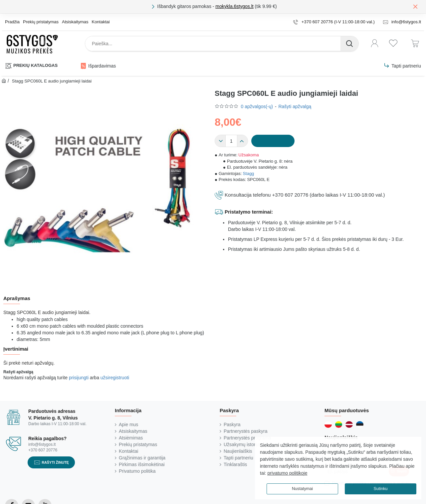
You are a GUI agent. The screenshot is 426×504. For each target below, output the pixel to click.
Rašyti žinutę (55, 462)
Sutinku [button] (380, 489)
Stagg (248, 173)
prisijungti (79, 378)
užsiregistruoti (115, 378)
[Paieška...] (349, 44)
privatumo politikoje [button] (288, 473)
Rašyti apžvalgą (295, 106)
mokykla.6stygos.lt (234, 6)
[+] (242, 141)
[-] (220, 141)
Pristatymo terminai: (249, 212)
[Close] (415, 6)
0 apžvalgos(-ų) (257, 106)
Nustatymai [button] (302, 489)
